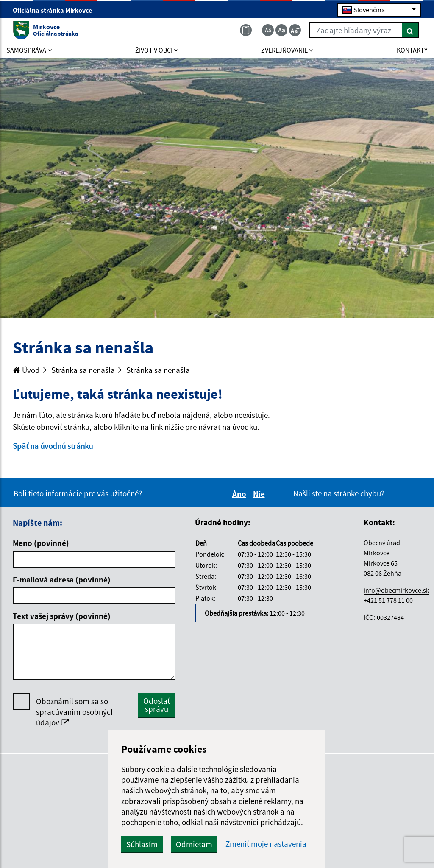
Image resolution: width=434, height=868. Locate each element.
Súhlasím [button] (142, 844)
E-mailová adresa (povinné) (62, 580)
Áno (241, 494)
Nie (260, 494)
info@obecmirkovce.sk (396, 590)
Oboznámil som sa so (75, 712)
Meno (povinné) (41, 543)
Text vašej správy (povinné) (62, 616)
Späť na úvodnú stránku (53, 446)
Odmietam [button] (194, 844)
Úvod (26, 370)
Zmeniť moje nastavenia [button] (266, 844)
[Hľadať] (410, 30)
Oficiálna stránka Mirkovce (56, 10)
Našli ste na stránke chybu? (339, 493)
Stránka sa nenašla (83, 370)
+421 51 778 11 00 (388, 600)
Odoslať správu (157, 705)
